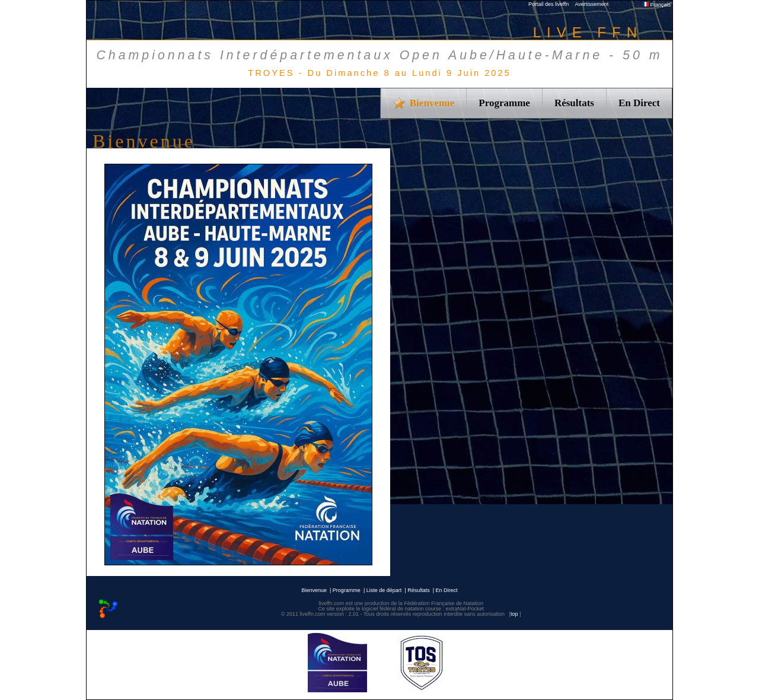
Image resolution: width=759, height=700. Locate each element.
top (514, 614)
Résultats (574, 103)
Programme (504, 103)
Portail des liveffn (548, 4)
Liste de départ (384, 590)
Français (656, 5)
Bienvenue (314, 590)
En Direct (639, 103)
